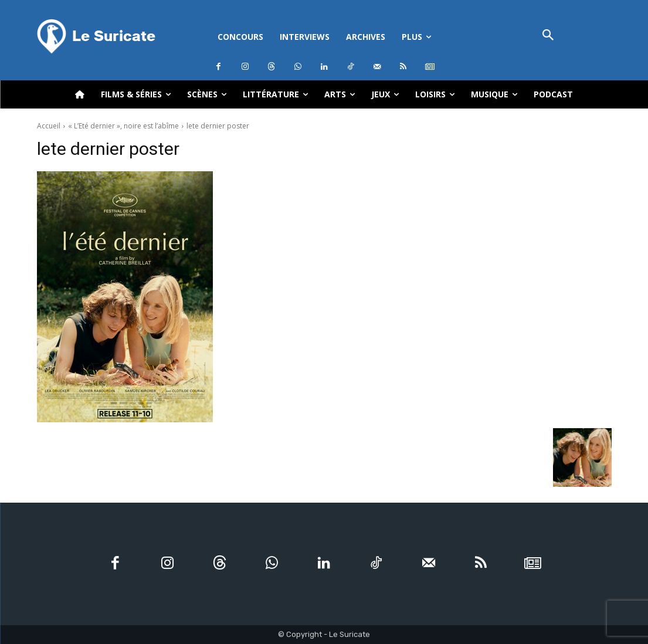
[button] (549, 36)
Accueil (49, 126)
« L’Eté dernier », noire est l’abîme (123, 126)
